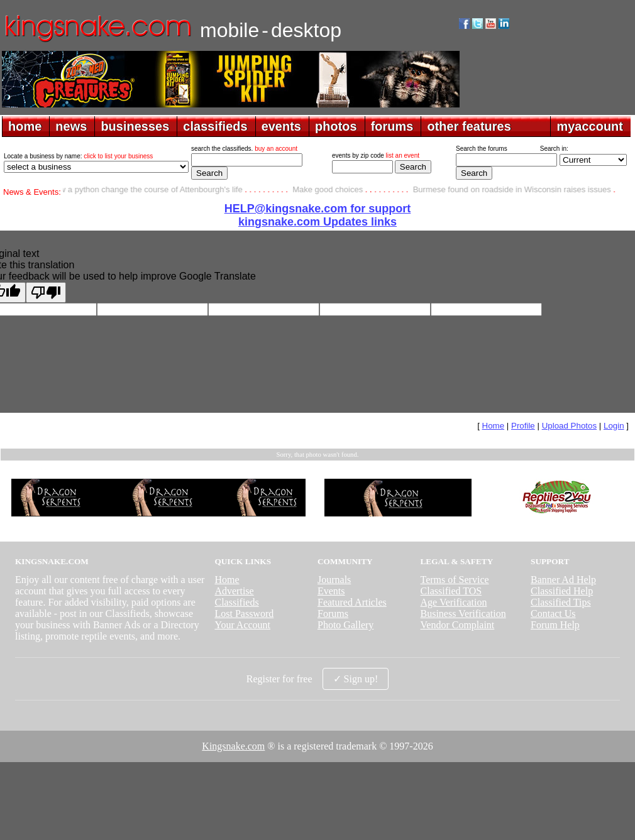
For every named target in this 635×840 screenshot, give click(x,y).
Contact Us (553, 614)
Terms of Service (455, 580)
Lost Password (244, 614)
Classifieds (236, 602)
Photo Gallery (345, 625)
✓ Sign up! (356, 679)
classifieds (215, 126)
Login (614, 426)
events (281, 126)
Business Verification (463, 614)
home (25, 126)
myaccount (590, 126)
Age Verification (454, 602)
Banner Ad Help (563, 580)
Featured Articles (352, 602)
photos (336, 126)
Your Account (242, 625)
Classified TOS (451, 591)
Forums (333, 614)
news (71, 126)
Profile (523, 426)
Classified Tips (561, 602)
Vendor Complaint (458, 625)
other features (469, 126)
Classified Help (562, 591)
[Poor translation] (46, 292)
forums (392, 126)
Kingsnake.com (233, 746)
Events (331, 591)
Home (494, 426)
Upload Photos (569, 426)
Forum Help (555, 625)
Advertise (234, 591)
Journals (334, 580)
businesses (135, 126)
